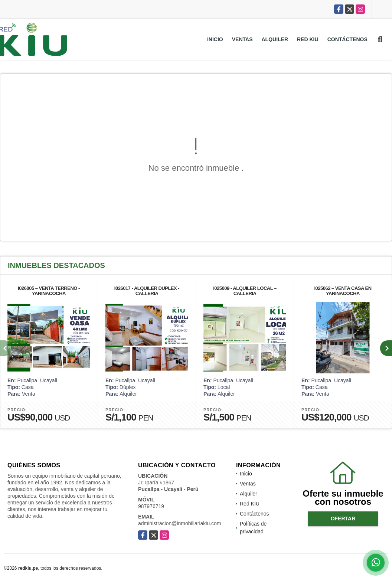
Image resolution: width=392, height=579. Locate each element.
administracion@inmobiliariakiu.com (180, 523)
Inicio (215, 39)
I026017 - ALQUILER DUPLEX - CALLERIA (147, 291)
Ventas (242, 39)
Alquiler (275, 39)
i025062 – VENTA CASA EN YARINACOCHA (343, 291)
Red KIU (308, 39)
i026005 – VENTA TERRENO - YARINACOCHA (49, 291)
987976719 (151, 506)
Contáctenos (347, 39)
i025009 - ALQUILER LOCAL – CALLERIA (245, 291)
